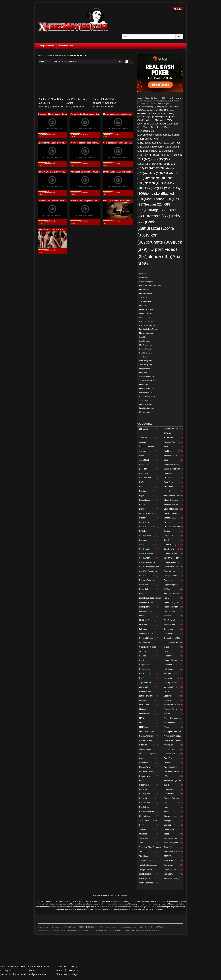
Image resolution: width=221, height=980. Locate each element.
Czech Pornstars (146, 553)
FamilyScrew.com (171, 607)
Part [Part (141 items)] (149, 155)
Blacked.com (144, 290)
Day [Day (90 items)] (144, 104)
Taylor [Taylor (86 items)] (160, 101)
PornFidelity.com (145, 361)
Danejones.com (170, 576)
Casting (167, 531)
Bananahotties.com (172, 469)
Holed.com (168, 669)
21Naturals (144, 429)
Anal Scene (169, 451)
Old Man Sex (169, 749)
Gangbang (168, 629)
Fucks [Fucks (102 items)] (147, 117)
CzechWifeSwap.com (147, 325)
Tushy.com (143, 297)
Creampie (143, 540)
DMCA (82, 927)
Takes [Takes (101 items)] (146, 113)
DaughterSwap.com (147, 353)
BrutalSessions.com (147, 408)
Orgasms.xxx (169, 754)
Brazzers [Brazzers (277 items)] (158, 216)
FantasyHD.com (146, 611)
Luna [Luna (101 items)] (156, 113)
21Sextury (168, 433)
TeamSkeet (144, 838)
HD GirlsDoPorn (171, 660)
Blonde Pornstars (171, 505)
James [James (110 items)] (148, 124)
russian (167, 807)
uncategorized (145, 874)
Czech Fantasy (170, 545)
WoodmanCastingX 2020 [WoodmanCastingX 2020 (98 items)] (154, 110)
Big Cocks (143, 491)
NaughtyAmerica (146, 736)
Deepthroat (144, 585)
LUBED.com (144, 705)
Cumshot (143, 545)
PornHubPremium (146, 309)
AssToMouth (144, 460)
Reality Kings (145, 794)
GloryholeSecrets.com (173, 642)
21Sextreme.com (171, 429)
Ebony (142, 594)
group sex (143, 651)
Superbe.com (170, 825)
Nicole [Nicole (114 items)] (159, 127)
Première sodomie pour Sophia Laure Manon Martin (93, 143)
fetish (141, 616)
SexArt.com (169, 812)
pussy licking (169, 789)
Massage (143, 709)
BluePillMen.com (145, 345)
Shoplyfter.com (145, 369)
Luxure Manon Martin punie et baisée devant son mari (61, 143)
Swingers (143, 834)
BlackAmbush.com (146, 333)
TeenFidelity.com (145, 365)
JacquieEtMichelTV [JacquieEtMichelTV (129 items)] (157, 147)
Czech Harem (145, 549)
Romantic (168, 803)
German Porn (170, 634)
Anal (166, 447)
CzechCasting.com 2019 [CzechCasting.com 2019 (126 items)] (159, 143)
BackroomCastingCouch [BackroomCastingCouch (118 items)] (158, 135)
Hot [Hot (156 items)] (163, 164)
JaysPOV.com (145, 683)
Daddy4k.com (170, 571)
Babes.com (144, 464)
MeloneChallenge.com (173, 718)
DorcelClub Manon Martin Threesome (120, 201)
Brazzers (142, 274)
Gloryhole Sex (145, 642)
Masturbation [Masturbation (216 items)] (159, 199)
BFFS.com (143, 373)
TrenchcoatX (169, 861)
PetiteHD (168, 763)
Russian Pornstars (147, 812)
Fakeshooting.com (146, 392)
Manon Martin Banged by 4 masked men (55, 172)
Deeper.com (169, 580)
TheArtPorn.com (171, 847)
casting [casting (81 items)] (142, 98)
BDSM (142, 482)
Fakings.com (144, 607)
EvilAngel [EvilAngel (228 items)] (157, 210)
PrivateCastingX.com (147, 388)
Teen (141, 843)
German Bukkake (146, 634)
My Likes (178, 9)
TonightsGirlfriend (146, 861)
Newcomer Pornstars (173, 736)
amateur (143, 442)
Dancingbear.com (146, 349)
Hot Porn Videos (171, 674)
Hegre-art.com (145, 669)
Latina (167, 691)
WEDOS (159, 927)
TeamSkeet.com (145, 400)
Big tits (142, 496)
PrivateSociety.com (146, 404)
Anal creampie (145, 451)
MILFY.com (144, 727)
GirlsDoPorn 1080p (172, 638)
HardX (142, 660)
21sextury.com (145, 412)
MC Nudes (144, 718)
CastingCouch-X (145, 317)
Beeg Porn (168, 482)
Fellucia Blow (170, 611)
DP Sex (167, 589)
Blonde (142, 505)
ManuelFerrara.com (172, 705)
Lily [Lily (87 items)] (168, 101)
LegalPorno (169, 696)
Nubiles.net (169, 745)
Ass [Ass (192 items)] (151, 188)
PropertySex (144, 785)
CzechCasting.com (146, 282)
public (166, 785)
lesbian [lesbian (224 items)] (155, 204)
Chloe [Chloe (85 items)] (166, 98)
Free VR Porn (170, 625)
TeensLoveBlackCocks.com (150, 847)
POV (166, 776)
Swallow (143, 829)
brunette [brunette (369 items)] (161, 242)
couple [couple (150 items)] (158, 159)
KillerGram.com (146, 691)
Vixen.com (143, 305)
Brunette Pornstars (147, 527)
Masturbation (144, 714)
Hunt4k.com (144, 278)
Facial (167, 598)
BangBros (168, 473)
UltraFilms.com (170, 869)
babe (166, 460)
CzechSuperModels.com (149, 567)
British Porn (144, 522)
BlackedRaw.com (146, 294)
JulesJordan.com (146, 341)
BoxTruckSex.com (147, 513)
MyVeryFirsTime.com (173, 732)
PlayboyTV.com (146, 767)
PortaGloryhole (145, 776)
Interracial (168, 678)
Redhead (143, 798)
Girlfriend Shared (146, 638)
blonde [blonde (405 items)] (160, 256)
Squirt (142, 825)
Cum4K (142, 337)
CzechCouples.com (146, 321)
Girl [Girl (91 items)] (164, 104)
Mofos (167, 727)
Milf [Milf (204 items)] (165, 188)
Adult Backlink (146, 927)
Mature (167, 714)
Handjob (143, 656)
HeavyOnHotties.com (173, 665)
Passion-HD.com (146, 763)
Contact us (56, 927)
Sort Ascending (79, 61)
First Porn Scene (146, 620)
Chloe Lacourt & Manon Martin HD (53, 201)
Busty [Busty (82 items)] (150, 98)
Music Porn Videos (147, 732)
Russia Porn (144, 807)
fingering (168, 616)
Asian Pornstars (171, 456)
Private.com (144, 384)
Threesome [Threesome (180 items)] (156, 178)
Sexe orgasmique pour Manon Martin (119, 143)
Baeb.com (143, 469)
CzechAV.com (145, 558)
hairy (166, 651)
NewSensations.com (172, 740)
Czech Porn (169, 549)
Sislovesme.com (171, 816)
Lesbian (142, 700)
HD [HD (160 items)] (150, 168)
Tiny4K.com (144, 357)
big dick (167, 491)
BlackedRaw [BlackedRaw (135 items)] (153, 151)
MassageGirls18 (171, 709)
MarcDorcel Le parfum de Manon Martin (88, 172)
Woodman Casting (146, 313)
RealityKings (169, 794)
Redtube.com (145, 803)
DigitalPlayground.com (173, 585)
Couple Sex (169, 536)
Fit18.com (143, 625)
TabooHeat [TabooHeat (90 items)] (154, 104)
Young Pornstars (146, 883)
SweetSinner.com (171, 829)
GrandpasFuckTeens (147, 396)
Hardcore (168, 656)
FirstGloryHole (170, 620)
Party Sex (168, 758)
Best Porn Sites (66, 46)
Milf (141, 723)
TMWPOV (168, 856)
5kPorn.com (169, 438)
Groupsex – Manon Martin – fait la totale (55, 114)
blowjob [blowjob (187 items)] (154, 183)
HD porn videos (47, 46)
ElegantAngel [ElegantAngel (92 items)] (148, 107)
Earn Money (70, 927)
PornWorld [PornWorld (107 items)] (150, 120)
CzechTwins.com (171, 567)
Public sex (143, 789)
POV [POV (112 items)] (148, 127)
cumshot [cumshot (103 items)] (159, 117)
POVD (142, 780)
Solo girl (167, 821)
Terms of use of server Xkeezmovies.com (118, 927)
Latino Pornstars (146, 696)
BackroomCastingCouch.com (150, 286)
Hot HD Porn (144, 674)
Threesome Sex (171, 852)
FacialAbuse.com (146, 602)
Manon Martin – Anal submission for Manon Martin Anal (128, 172)
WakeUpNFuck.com (147, 878)
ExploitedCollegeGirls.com (149, 329)
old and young (145, 749)
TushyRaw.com (145, 301)
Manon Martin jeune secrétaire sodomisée (122, 114)
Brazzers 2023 (170, 518)
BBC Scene (169, 478)
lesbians (167, 700)
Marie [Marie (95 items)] (168, 107)
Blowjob (142, 509)
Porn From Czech (171, 767)
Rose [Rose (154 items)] (150, 164)
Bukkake (143, 531)
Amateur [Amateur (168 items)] (153, 173)
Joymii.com (144, 687)
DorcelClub (144, 589)
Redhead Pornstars (172, 798)
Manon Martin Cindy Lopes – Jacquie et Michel (91, 114)
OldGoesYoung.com (147, 376)
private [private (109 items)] (164, 120)
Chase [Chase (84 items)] (158, 98)
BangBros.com (145, 478)
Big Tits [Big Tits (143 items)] (163, 155)
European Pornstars (172, 594)
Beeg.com (143, 487)
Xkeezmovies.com (56, 930)
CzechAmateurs (171, 553)
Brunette (168, 522)
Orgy (141, 758)
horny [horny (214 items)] (153, 193)
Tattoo (167, 834)
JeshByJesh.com (171, 683)
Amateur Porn (170, 442)
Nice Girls (143, 745)
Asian (142, 456)
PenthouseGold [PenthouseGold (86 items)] (148, 101)
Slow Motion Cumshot (148, 821)
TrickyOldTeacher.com (147, 380)
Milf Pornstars (170, 723)
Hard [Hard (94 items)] (160, 107)
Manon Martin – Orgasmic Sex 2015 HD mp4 (90, 201)
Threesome (144, 852)
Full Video (143, 629)
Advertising (43, 927)
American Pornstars (147, 447)
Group (167, 647)
